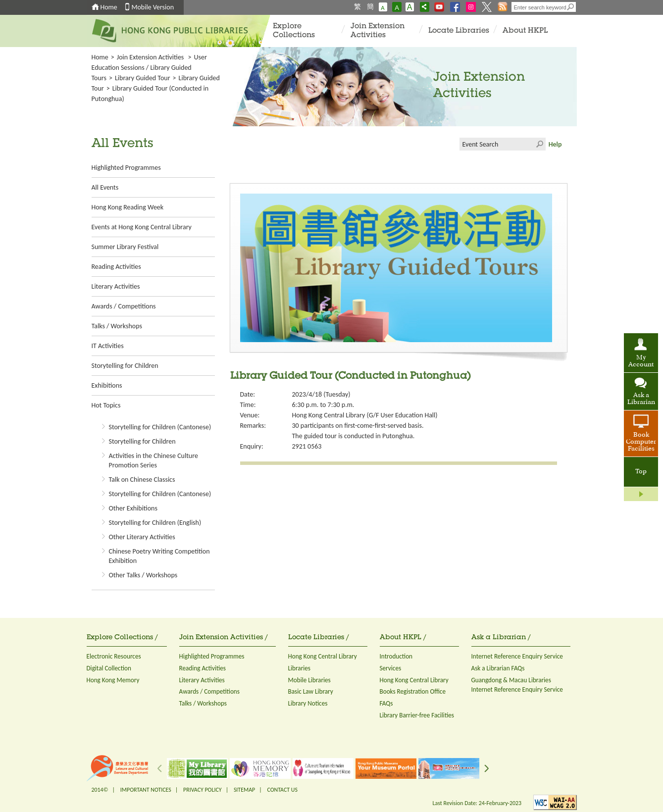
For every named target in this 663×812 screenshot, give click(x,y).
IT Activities (108, 346)
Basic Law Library (311, 691)
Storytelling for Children (125, 366)
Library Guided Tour (143, 78)
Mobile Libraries (309, 680)
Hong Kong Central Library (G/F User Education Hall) (365, 415)
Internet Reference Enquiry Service (517, 656)
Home (109, 7)
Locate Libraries (459, 31)
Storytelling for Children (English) (155, 523)
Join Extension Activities (378, 31)
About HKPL (525, 31)
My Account (641, 361)
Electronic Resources (114, 656)
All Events (105, 187)
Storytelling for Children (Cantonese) (160, 427)
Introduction (396, 656)
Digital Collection (109, 668)
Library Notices (308, 703)
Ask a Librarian (641, 399)
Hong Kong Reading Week (128, 207)
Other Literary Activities (142, 537)
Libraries (300, 668)
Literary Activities (116, 286)
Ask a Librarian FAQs (498, 668)
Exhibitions (107, 385)
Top (641, 472)
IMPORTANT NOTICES (146, 790)
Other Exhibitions (133, 508)
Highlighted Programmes (126, 168)
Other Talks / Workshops (143, 575)
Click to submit (539, 144)
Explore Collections (294, 31)
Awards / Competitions (124, 306)
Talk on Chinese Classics (142, 480)
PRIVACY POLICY (203, 790)
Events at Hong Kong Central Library (142, 227)
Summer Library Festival (125, 247)
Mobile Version (153, 7)
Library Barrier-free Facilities (417, 715)
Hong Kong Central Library (323, 656)
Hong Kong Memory (113, 680)
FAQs (386, 703)
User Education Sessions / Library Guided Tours (149, 68)
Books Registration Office (413, 691)
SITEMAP (244, 790)
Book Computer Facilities (641, 442)
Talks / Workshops (117, 326)
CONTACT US (282, 790)
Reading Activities (116, 267)
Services (391, 668)
